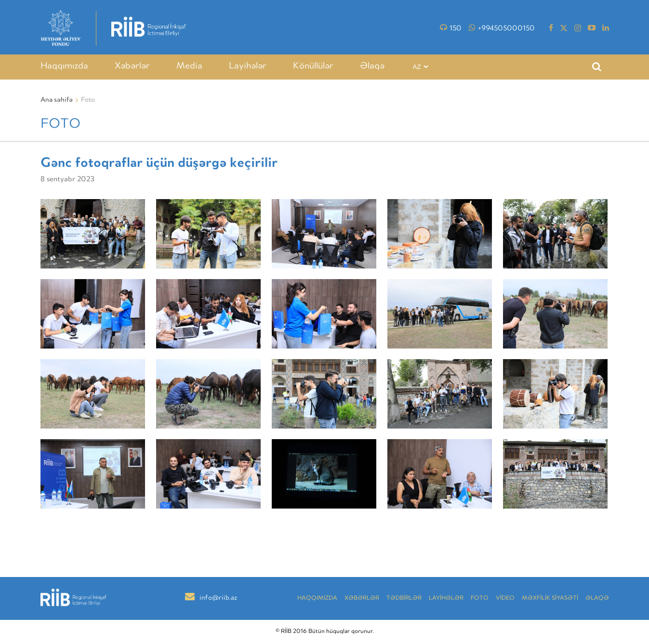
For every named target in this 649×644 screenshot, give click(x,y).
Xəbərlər (132, 67)
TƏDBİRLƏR (404, 598)
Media (189, 67)
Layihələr (248, 67)
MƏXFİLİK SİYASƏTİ (550, 598)
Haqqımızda (64, 67)
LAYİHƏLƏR (446, 598)
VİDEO (505, 598)
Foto (480, 598)
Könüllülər (313, 67)
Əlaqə (372, 67)
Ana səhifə (57, 100)
